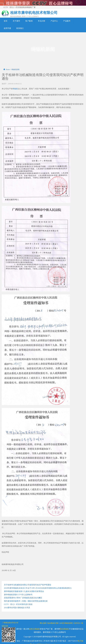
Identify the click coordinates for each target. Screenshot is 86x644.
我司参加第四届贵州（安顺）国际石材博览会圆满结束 (26, 601)
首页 (6, 21)
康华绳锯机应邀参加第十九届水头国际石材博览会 (24, 591)
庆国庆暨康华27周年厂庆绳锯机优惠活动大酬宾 (23, 598)
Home (8, 70)
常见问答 (42, 21)
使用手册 (7, 28)
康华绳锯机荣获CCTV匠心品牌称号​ (18, 595)
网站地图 (43, 623)
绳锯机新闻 (15, 70)
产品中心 (54, 21)
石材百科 (77, 623)
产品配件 (67, 21)
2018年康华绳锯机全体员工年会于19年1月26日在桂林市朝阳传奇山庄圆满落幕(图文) (38, 588)
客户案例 (29, 21)
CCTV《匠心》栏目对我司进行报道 (18, 604)
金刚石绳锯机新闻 (66, 623)
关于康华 (16, 21)
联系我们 (20, 28)
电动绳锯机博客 (53, 623)
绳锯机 (15, 89)
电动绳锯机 (64, 629)
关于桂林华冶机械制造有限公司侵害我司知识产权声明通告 (28, 585)
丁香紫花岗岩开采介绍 (10, 623)
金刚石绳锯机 (34, 629)
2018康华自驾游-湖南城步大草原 (17, 608)
